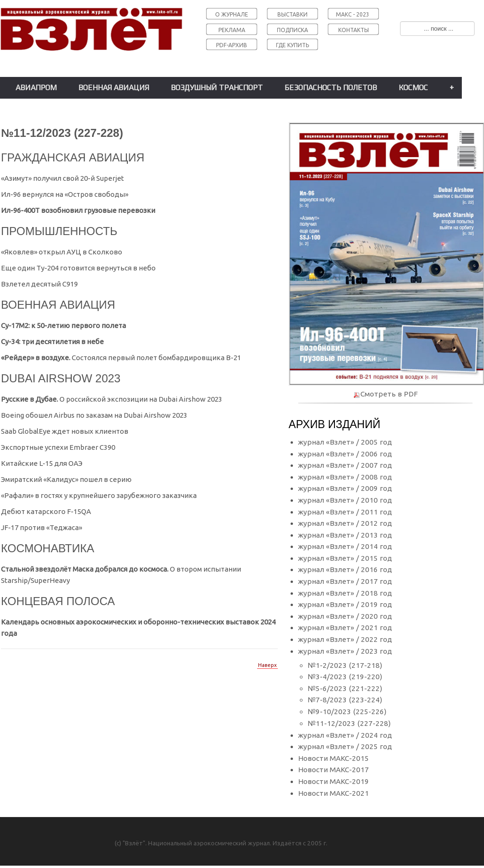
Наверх (267, 665)
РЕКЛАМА (232, 30)
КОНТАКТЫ (354, 30)
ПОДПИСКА (292, 30)
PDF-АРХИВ (232, 45)
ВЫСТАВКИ (292, 14)
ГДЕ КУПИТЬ (292, 45)
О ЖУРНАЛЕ (232, 14)
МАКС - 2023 (353, 14)
